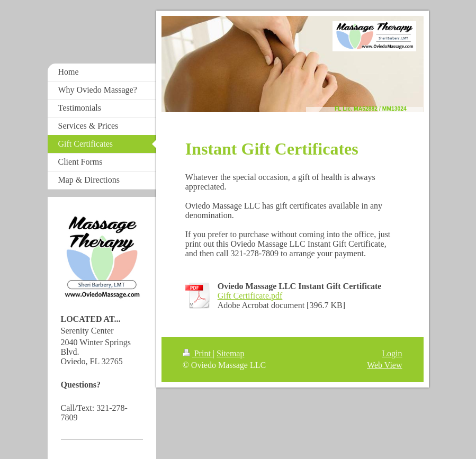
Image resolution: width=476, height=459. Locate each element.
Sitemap (230, 353)
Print (198, 353)
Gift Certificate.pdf (250, 296)
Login (392, 353)
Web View (384, 365)
